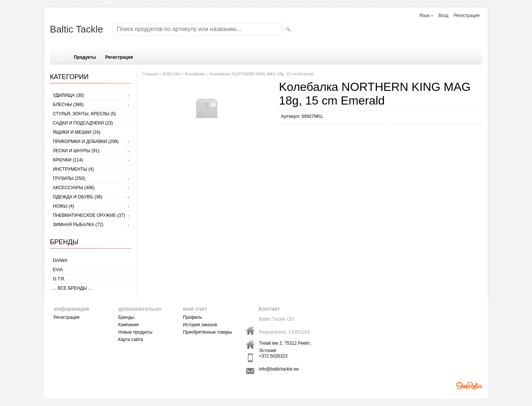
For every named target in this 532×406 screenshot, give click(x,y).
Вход (444, 16)
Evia (58, 270)
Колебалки (195, 74)
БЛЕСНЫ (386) (68, 105)
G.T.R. (59, 279)
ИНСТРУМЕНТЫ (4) (73, 169)
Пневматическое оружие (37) (89, 215)
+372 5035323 (273, 356)
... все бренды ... (72, 288)
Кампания (128, 325)
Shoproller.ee (469, 386)
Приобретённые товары (207, 332)
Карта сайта (131, 340)
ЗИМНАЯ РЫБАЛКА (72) (78, 225)
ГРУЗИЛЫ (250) (69, 178)
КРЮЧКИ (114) (68, 160)
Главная (150, 74)
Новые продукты (135, 332)
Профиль (192, 317)
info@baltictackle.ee (279, 369)
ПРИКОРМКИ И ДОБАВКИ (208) (86, 141)
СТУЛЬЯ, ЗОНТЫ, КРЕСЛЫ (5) (84, 114)
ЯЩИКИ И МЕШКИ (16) (77, 132)
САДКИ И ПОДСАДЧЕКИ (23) (83, 123)
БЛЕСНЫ (171, 74)
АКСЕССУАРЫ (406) (74, 188)
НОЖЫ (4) (63, 206)
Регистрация (467, 16)
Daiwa (60, 260)
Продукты (85, 57)
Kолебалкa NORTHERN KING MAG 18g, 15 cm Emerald (262, 74)
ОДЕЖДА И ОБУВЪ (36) (78, 197)
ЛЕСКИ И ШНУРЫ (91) (76, 151)
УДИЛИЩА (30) (68, 95)
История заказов (200, 325)
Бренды (126, 317)
